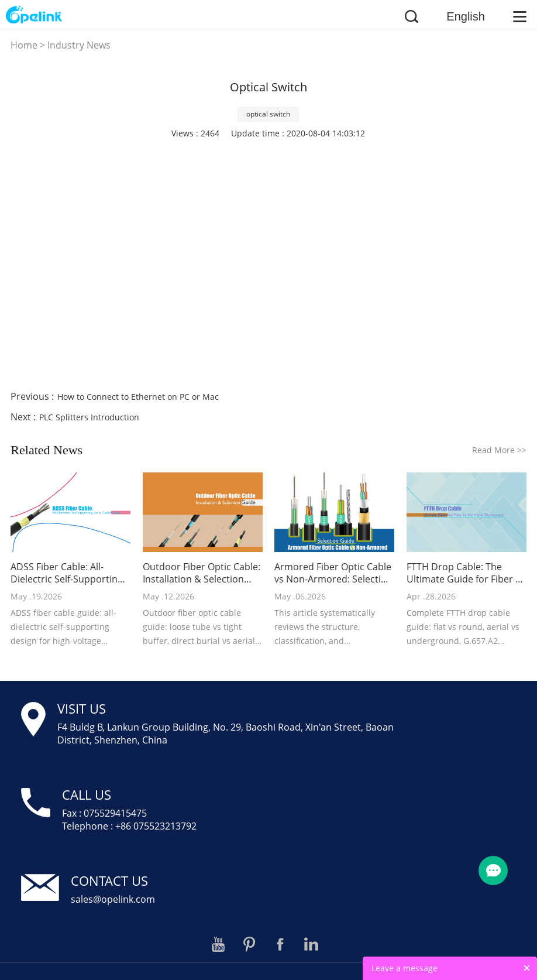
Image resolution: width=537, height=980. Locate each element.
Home (24, 45)
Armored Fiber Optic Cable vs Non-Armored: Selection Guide (333, 573)
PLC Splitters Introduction (89, 417)
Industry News (79, 45)
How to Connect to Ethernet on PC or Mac (138, 397)
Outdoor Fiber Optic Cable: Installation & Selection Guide (202, 573)
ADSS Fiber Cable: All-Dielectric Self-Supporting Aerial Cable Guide (67, 573)
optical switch (268, 114)
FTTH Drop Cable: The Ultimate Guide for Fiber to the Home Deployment (466, 573)
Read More (499, 450)
